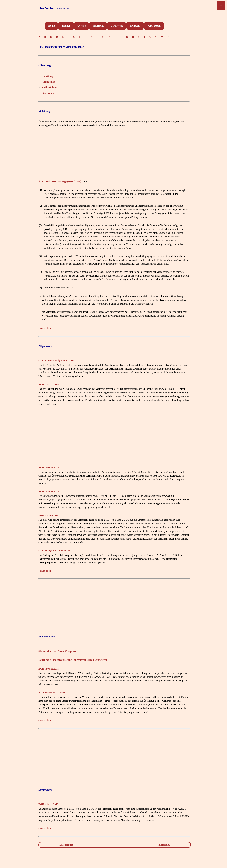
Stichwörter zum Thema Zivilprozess (58, 651)
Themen (66, 26)
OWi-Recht (117, 26)
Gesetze (81, 26)
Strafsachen (48, 93)
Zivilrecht (135, 26)
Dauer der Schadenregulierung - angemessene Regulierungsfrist (73, 660)
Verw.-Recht (154, 26)
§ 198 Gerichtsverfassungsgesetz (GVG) (60, 181)
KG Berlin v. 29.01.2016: (52, 693)
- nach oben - (45, 328)
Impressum (164, 845)
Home (51, 26)
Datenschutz (66, 845)
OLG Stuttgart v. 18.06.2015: (54, 551)
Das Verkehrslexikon (54, 8)
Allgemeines (48, 82)
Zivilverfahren (49, 87)
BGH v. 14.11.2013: (49, 384)
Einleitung (47, 76)
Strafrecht (98, 26)
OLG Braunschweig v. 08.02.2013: (57, 360)
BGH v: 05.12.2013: (49, 468)
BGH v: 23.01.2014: (49, 491)
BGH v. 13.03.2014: (49, 515)
